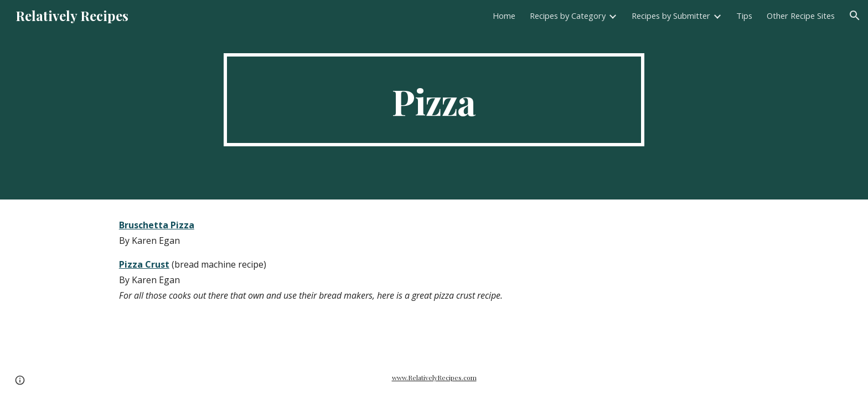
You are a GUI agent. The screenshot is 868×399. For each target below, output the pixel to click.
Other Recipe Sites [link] (801, 16)
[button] (855, 16)
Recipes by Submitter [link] (671, 16)
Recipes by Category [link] (568, 16)
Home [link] (504, 16)
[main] (434, 100)
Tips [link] (744, 16)
